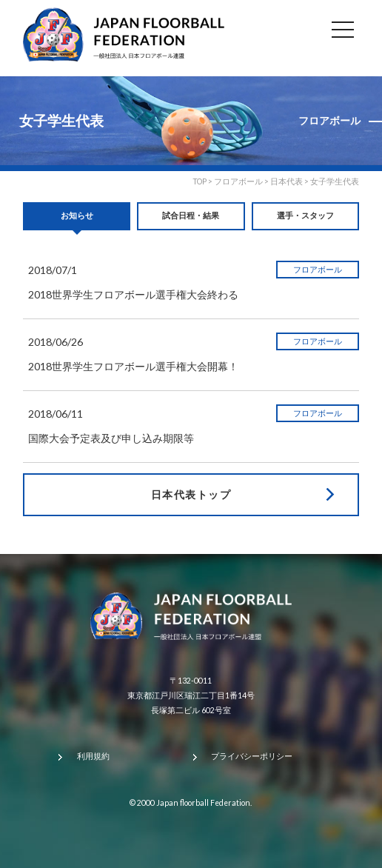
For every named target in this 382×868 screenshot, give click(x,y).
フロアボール (238, 181)
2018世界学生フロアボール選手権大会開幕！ (133, 366)
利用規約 (93, 756)
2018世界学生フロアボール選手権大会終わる (133, 294)
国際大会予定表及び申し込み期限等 (111, 438)
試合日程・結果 (191, 216)
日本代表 (286, 181)
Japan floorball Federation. (204, 803)
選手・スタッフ (305, 216)
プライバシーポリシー (252, 756)
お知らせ (77, 216)
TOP (200, 181)
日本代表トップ (191, 494)
